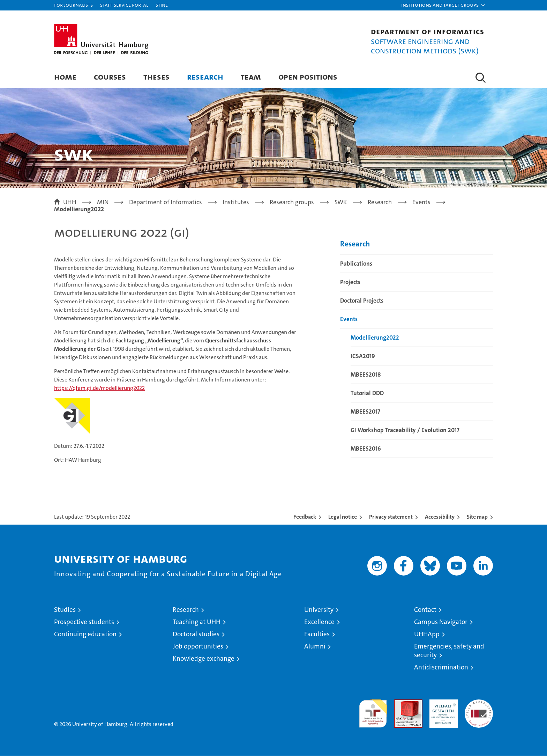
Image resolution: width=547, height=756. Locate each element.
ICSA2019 (363, 356)
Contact (425, 610)
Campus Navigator (441, 622)
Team (251, 77)
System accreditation (479, 707)
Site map (477, 517)
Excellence (319, 622)
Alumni (315, 647)
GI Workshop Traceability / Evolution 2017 (405, 430)
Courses (110, 77)
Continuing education (85, 634)
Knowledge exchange (204, 659)
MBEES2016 (366, 449)
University (319, 610)
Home (65, 77)
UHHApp (427, 634)
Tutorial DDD (367, 393)
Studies (65, 610)
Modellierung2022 (375, 338)
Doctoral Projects (362, 301)
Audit (401, 703)
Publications (356, 264)
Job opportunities (198, 647)
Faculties (317, 634)
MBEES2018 (366, 375)
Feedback (305, 517)
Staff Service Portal (124, 5)
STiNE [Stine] (162, 5)
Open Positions (308, 77)
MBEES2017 (365, 412)
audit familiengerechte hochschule (373, 711)
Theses (156, 77)
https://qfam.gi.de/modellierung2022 (99, 388)
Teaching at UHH (197, 622)
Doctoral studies (196, 634)
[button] (443, 5)
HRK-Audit (442, 703)
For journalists (73, 5)
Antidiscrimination (441, 668)
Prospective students (84, 622)
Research (205, 77)
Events (349, 319)
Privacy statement (391, 517)
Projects (350, 282)
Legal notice (343, 517)
